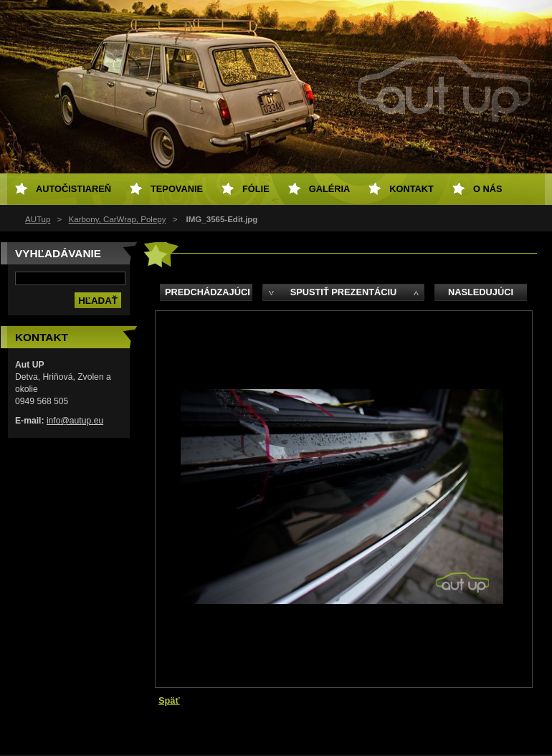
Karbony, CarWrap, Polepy (118, 219)
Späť (169, 700)
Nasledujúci (481, 292)
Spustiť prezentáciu (344, 292)
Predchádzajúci (208, 292)
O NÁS (488, 189)
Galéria (330, 189)
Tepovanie (177, 189)
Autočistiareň (73, 189)
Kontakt (411, 189)
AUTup (38, 219)
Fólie (256, 189)
